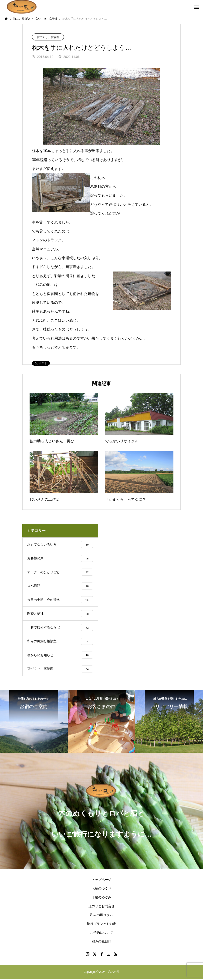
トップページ (101, 881)
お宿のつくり (101, 890)
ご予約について (101, 934)
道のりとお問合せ (101, 907)
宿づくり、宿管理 (48, 37)
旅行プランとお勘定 (101, 925)
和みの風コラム (101, 916)
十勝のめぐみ (101, 898)
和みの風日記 (101, 943)
